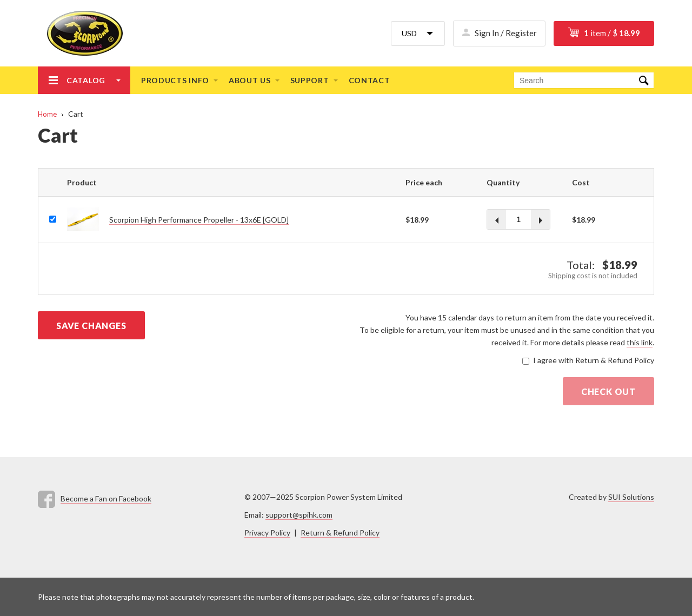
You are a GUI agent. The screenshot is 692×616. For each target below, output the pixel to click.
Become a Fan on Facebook (106, 498)
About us (250, 80)
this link (640, 342)
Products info (175, 80)
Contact (370, 80)
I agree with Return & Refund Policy (594, 360)
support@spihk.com (299, 515)
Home (47, 114)
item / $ (612, 33)
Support (310, 80)
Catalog (86, 80)
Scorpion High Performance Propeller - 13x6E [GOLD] (199, 220)
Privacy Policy (267, 533)
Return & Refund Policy (340, 533)
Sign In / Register (506, 33)
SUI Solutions (631, 497)
